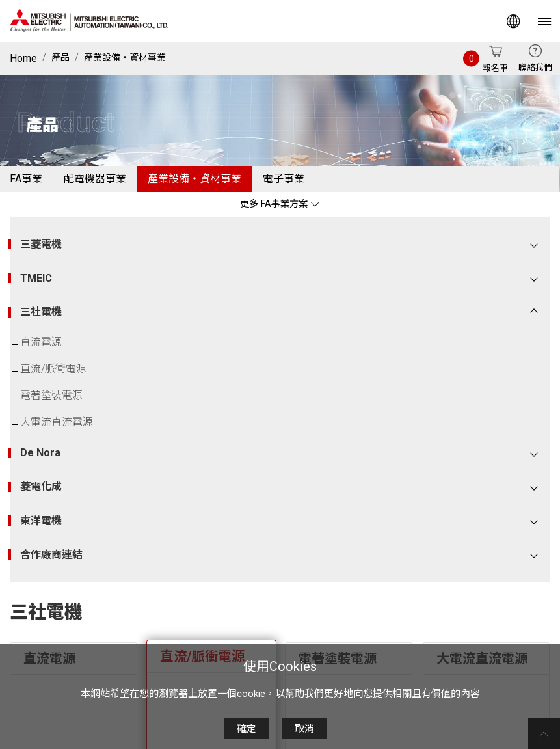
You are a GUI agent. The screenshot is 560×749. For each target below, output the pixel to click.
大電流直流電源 (57, 422)
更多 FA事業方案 (280, 204)
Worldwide (513, 21)
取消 (304, 729)
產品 (60, 57)
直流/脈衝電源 (53, 369)
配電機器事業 (95, 179)
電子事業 (284, 179)
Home (23, 58)
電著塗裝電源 (51, 395)
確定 (247, 729)
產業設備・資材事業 (125, 57)
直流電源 (41, 342)
